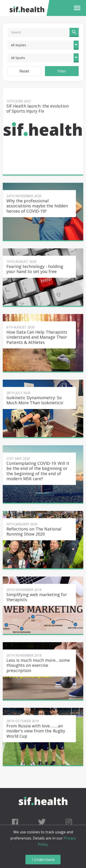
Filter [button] (62, 71)
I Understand (43, 860)
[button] (76, 8)
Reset (24, 71)
